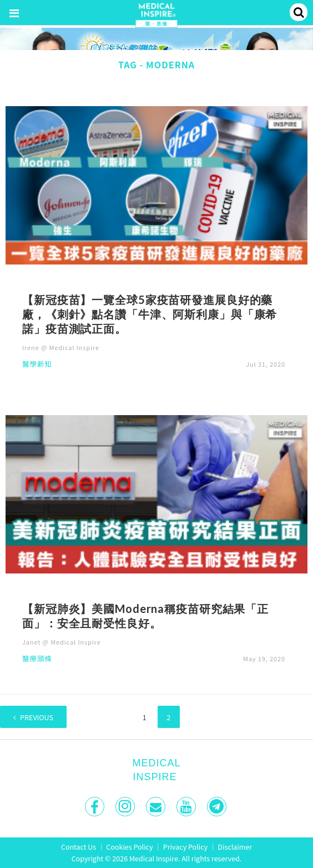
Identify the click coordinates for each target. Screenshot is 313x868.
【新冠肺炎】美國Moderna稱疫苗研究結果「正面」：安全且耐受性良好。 (145, 616)
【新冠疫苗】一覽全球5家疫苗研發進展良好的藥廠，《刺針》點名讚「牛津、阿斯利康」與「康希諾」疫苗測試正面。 (150, 314)
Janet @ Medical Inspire (62, 642)
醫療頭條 (37, 659)
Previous (37, 717)
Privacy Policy (185, 847)
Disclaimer (235, 847)
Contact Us (79, 847)
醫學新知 (37, 365)
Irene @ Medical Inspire (61, 347)
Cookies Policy (129, 847)
